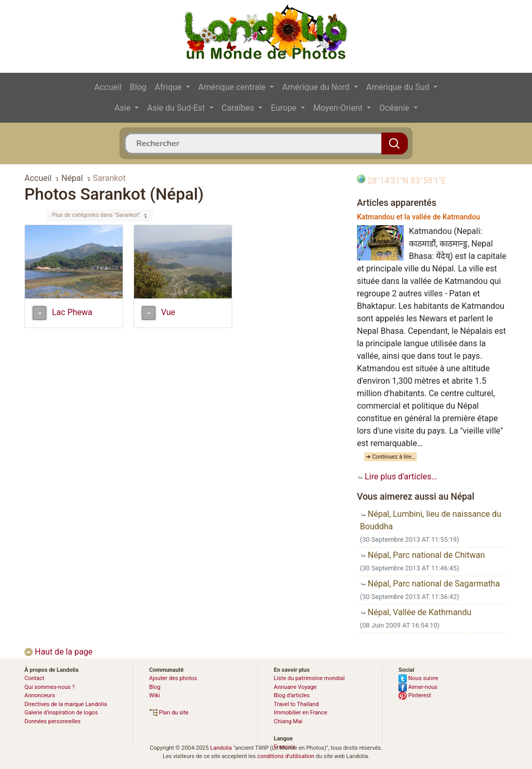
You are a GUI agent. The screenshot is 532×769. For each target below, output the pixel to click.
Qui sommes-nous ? (50, 687)
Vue (168, 312)
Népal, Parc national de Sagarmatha (430, 584)
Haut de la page (58, 652)
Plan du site (169, 713)
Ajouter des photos (173, 678)
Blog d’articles (292, 695)
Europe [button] (285, 108)
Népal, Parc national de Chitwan (422, 555)
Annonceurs (40, 695)
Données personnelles (52, 721)
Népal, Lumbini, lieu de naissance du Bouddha (431, 520)
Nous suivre (418, 678)
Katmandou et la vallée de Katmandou (418, 217)
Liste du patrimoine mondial (309, 678)
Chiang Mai (288, 721)
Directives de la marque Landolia (66, 704)
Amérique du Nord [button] (317, 87)
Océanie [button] (395, 108)
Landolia (221, 748)
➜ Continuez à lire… (390, 457)
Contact (34, 678)
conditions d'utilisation (286, 756)
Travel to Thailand (296, 704)
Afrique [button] (169, 87)
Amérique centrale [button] (233, 87)
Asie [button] (123, 108)
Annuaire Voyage (295, 687)
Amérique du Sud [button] (399, 87)
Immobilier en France (301, 713)
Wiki (155, 695)
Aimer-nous (418, 687)
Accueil (108, 87)
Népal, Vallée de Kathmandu (416, 612)
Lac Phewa (72, 312)
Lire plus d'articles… (397, 477)
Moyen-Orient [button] (339, 108)
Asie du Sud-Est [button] (177, 108)
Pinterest (415, 695)
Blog (138, 87)
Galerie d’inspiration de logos (61, 713)
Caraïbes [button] (239, 108)
